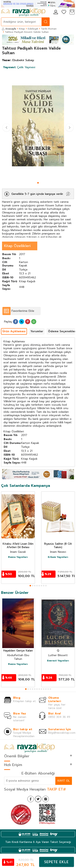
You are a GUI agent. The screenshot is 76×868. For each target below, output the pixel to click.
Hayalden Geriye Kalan (18, 651)
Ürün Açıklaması (14, 331)
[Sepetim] (72, 12)
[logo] (23, 12)
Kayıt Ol (64, 781)
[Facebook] (31, 799)
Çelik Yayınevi (19, 67)
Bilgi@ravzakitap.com (62, 733)
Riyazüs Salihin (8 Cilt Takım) (58, 546)
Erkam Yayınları (58, 557)
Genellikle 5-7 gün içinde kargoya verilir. (37, 194)
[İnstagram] (46, 799)
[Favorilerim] (64, 12)
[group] (38, 126)
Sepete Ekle (56, 862)
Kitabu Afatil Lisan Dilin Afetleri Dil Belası (18, 546)
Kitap (22, 29)
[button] (38, 183)
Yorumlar (37, 331)
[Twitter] (38, 799)
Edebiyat (33, 29)
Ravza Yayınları (18, 557)
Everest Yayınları (58, 661)
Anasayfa (9, 29)
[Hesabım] (56, 12)
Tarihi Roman (49, 29)
